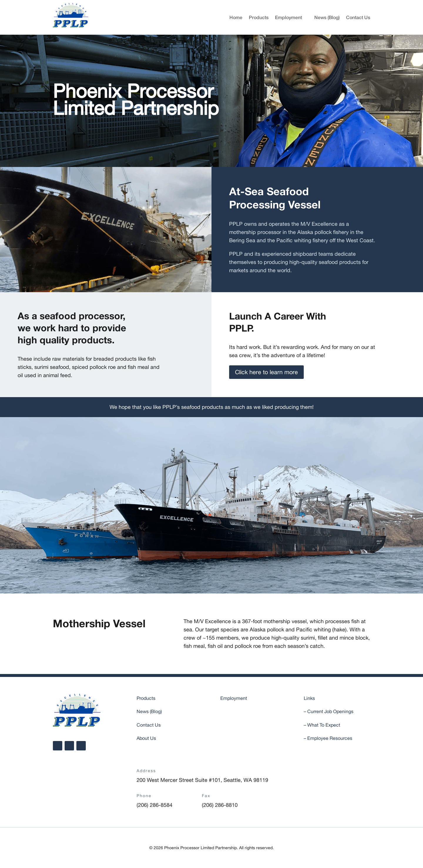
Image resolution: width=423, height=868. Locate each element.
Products (259, 17)
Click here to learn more (266, 372)
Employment (288, 17)
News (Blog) (327, 17)
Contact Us (358, 17)
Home (236, 17)
